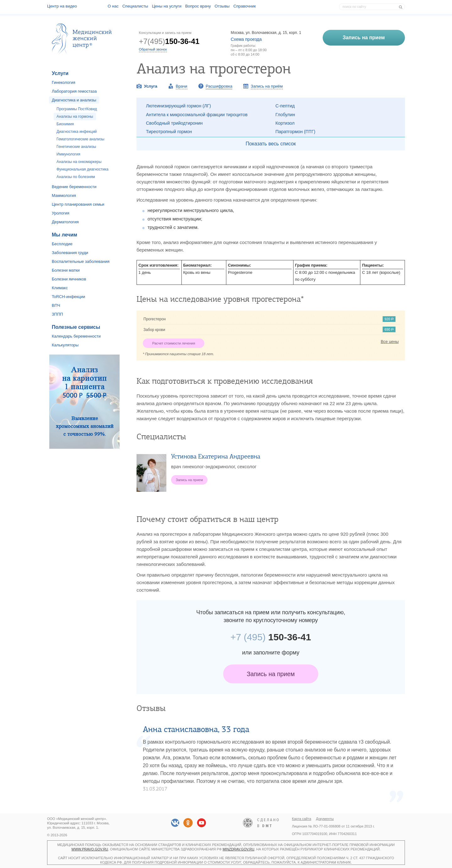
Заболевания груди (70, 253)
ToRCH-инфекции (68, 297)
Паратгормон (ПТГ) (296, 132)
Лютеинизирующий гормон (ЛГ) (178, 106)
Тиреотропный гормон (169, 132)
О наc (113, 6)
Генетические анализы (76, 147)
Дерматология (65, 222)
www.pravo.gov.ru (90, 849)
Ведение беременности (74, 187)
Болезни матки (66, 270)
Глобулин (285, 115)
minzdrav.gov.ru (238, 849)
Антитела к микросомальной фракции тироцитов (197, 115)
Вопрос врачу (198, 6)
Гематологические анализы (80, 139)
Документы (325, 819)
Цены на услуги (167, 6)
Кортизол (285, 123)
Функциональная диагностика (82, 169)
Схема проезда (246, 39)
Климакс (60, 288)
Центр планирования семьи (78, 204)
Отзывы (222, 6)
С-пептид (285, 106)
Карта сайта (301, 819)
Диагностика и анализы (74, 100)
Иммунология (68, 154)
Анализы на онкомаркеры (79, 162)
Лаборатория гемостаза (74, 91)
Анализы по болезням (76, 177)
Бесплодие (62, 244)
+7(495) (169, 41)
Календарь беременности (76, 336)
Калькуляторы (65, 345)
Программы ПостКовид (77, 109)
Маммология (64, 195)
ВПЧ (56, 305)
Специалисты (135, 6)
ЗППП (57, 314)
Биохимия (65, 124)
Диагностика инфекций (77, 132)
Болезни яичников (69, 279)
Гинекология (64, 82)
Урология (61, 213)
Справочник (245, 6)
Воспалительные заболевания (81, 261)
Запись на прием (271, 674)
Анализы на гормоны (75, 117)
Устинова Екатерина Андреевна (216, 456)
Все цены (390, 342)
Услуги (60, 73)
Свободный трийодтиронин (174, 123)
